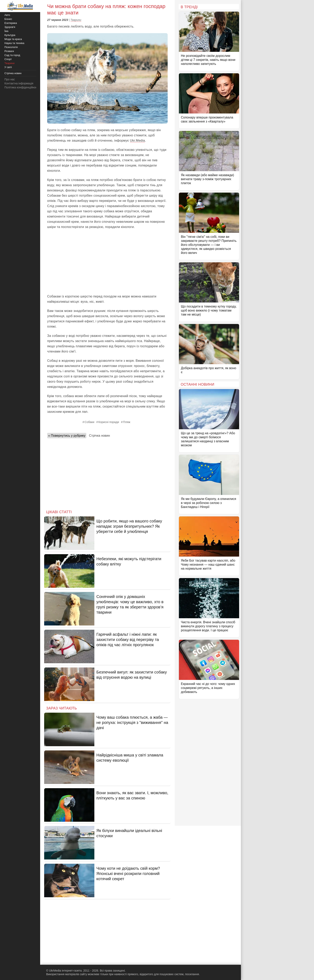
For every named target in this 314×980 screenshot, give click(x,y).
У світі (8, 67)
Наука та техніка (14, 43)
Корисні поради (109, 422)
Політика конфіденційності (22, 87)
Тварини (76, 20)
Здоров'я (10, 27)
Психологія (11, 47)
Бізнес (8, 19)
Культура (10, 35)
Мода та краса (13, 39)
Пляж (127, 422)
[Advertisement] (107, 262)
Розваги (9, 51)
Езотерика (11, 23)
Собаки (89, 422)
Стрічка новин (99, 436)
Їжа (6, 31)
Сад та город (12, 55)
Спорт (8, 59)
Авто (7, 15)
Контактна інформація (19, 83)
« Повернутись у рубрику (67, 436)
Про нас (10, 79)
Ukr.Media (137, 141)
